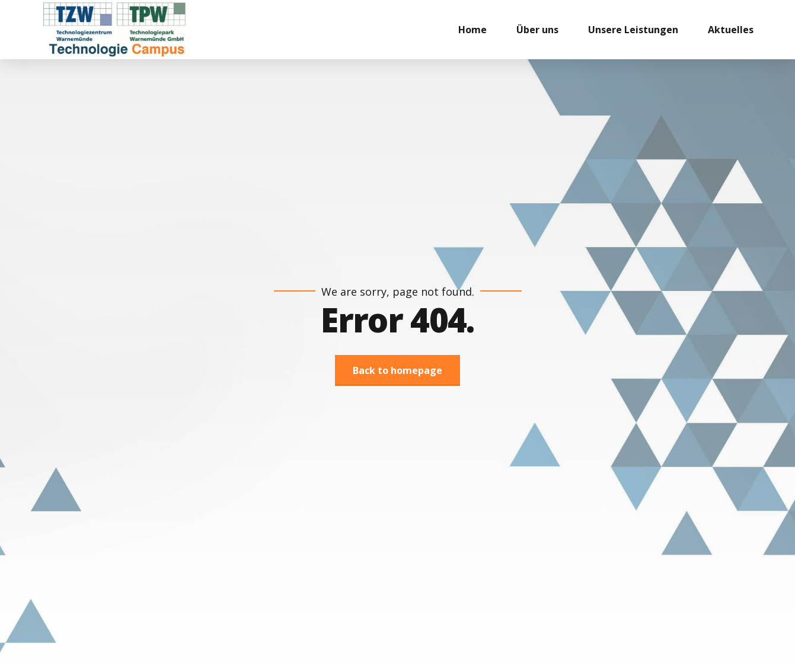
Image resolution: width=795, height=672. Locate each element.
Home (472, 30)
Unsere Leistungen (633, 30)
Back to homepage (397, 370)
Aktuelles (731, 30)
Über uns (537, 30)
